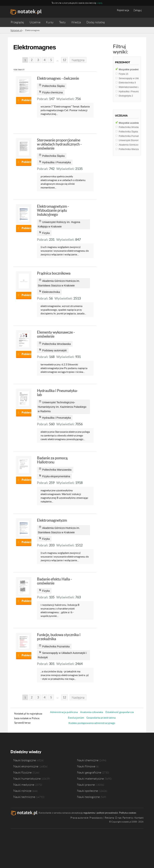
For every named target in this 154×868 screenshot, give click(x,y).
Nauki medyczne (24, 784)
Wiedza (76, 22)
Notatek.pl (16, 30)
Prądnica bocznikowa (54, 273)
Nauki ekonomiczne (26, 766)
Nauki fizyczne (22, 772)
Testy (62, 22)
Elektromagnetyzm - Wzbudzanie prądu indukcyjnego (53, 210)
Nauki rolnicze (22, 790)
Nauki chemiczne (88, 760)
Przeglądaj (17, 22)
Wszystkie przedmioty (132, 70)
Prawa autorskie (79, 817)
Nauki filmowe (86, 766)
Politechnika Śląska (130, 132)
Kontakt (139, 817)
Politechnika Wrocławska (132, 127)
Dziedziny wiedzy (26, 751)
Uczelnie (35, 22)
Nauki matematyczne (90, 778)
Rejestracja (123, 10)
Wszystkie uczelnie (131, 123)
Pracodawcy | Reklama (102, 817)
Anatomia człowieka (92, 712)
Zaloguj (137, 10)
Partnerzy (128, 817)
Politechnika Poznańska (132, 136)
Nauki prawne (86, 784)
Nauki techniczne (24, 796)
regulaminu (89, 812)
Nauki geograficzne (89, 772)
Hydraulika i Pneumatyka (132, 92)
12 (64, 60)
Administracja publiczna (64, 712)
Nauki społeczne (87, 790)
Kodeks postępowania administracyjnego (92, 723)
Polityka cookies (128, 812)
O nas (118, 817)
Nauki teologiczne (88, 796)
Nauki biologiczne (25, 760)
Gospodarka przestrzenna (101, 718)
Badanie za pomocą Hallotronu (52, 460)
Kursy (50, 22)
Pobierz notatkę (26, 100)
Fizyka (123, 74)
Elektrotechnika (127, 83)
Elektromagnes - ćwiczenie (58, 78)
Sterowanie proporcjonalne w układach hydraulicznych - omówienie (59, 144)
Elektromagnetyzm (52, 520)
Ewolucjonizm (76, 718)
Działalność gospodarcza (120, 712)
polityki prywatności (107, 812)
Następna (78, 60)
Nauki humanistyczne (27, 778)
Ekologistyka (126, 96)
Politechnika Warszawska (132, 149)
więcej (99, 3)
